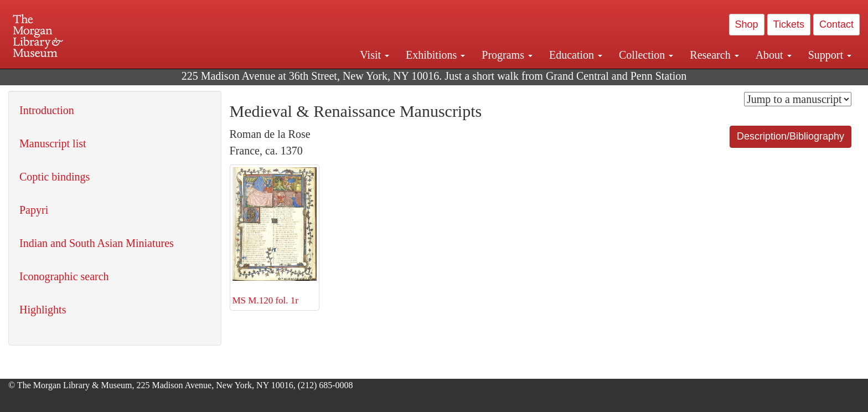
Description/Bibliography (790, 136)
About (774, 55)
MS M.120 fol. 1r (275, 236)
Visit (374, 55)
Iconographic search (64, 276)
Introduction (47, 110)
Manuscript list (53, 143)
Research (714, 55)
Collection (646, 55)
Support (830, 55)
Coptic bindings (55, 177)
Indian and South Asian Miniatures (97, 243)
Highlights (43, 310)
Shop (747, 24)
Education (576, 55)
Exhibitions (435, 55)
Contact (836, 24)
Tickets (789, 24)
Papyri (34, 210)
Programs (507, 55)
